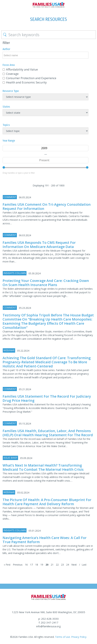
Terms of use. (63, 637)
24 (68, 565)
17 (31, 565)
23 (62, 565)
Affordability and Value (22, 69)
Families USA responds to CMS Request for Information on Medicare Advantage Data (39, 245)
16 (26, 565)
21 (52, 565)
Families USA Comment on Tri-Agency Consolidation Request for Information (47, 206)
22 (57, 565)
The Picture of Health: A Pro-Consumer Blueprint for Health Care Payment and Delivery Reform (47, 502)
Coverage (12, 74)
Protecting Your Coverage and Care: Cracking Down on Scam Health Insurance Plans (46, 283)
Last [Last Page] (84, 565)
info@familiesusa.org (48, 626)
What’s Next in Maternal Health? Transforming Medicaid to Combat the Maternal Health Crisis (43, 467)
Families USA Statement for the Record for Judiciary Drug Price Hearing (47, 398)
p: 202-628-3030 (48, 619)
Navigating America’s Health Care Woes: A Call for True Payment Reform (45, 540)
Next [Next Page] (74, 565)
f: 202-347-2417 (48, 622)
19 (42, 565)
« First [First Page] (7, 565)
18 (37, 565)
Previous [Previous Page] (18, 565)
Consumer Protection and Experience (31, 78)
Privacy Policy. (79, 637)
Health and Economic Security (26, 82)
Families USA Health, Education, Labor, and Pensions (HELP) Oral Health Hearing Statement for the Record (48, 433)
